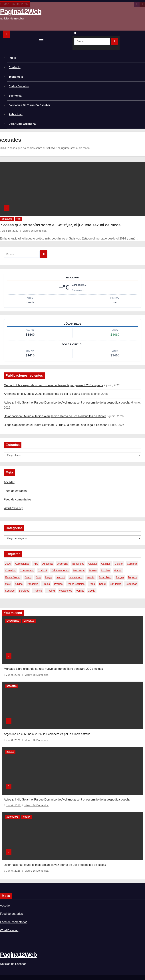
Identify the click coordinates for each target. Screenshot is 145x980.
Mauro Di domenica (33, 231)
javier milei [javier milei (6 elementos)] (105, 577)
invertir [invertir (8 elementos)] (91, 577)
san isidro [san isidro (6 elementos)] (116, 584)
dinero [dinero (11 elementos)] (93, 570)
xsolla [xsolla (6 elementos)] (92, 591)
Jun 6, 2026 (14, 798)
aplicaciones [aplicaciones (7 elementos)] (22, 564)
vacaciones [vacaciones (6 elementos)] (66, 591)
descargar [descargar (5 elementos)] (79, 570)
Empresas (29, 621)
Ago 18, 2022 (11, 231)
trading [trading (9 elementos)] (50, 591)
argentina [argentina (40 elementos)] (63, 564)
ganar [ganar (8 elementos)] (118, 570)
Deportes (12, 684)
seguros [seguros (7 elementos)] (10, 591)
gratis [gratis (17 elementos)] (28, 577)
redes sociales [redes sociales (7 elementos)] (76, 584)
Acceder (9, 482)
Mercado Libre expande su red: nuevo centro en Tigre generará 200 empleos (53, 385)
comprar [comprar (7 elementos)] (132, 564)
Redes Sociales (19, 86)
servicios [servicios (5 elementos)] (24, 591)
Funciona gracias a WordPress (16, 972)
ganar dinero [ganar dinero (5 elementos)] (13, 577)
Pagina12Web (21, 12)
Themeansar (60, 972)
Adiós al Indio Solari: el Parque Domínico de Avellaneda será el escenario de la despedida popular (67, 403)
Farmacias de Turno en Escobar (30, 105)
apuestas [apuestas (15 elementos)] (48, 564)
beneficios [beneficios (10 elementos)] (78, 564)
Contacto (15, 67)
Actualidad (13, 810)
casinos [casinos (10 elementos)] (106, 564)
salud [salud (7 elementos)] (102, 584)
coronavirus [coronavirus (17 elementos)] (27, 570)
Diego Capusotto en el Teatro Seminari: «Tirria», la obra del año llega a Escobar (55, 425)
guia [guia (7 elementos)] (38, 577)
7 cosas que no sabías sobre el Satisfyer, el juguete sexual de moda (60, 225)
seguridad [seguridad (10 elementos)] (131, 584)
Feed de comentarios (17, 499)
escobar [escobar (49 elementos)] (105, 570)
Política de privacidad (99, 977)
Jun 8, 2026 (14, 735)
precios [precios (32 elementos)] (58, 584)
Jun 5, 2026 (14, 861)
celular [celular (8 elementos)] (119, 564)
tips (19, 219)
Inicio (12, 58)
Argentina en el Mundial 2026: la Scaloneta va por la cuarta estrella (47, 394)
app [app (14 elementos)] (36, 564)
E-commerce (13, 621)
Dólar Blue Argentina (22, 124)
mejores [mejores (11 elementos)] (133, 577)
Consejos (7, 219)
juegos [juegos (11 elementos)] (120, 577)
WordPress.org (13, 508)
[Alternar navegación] (41, 41)
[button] (76, 33)
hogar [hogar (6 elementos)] (49, 577)
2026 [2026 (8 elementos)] (8, 564)
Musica (10, 747)
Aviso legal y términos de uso (128, 977)
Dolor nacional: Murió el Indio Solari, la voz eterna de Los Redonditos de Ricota (55, 416)
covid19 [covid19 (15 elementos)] (43, 570)
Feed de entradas (15, 491)
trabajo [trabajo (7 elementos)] (38, 591)
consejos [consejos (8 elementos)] (10, 570)
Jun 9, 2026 (14, 672)
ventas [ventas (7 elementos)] (80, 591)
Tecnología (16, 77)
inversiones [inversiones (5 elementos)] (76, 577)
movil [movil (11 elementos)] (8, 584)
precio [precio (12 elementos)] (46, 584)
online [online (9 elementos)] (19, 584)
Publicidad (16, 114)
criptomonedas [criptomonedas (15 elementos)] (60, 570)
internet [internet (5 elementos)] (61, 577)
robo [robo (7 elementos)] (92, 584)
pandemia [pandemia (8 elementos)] (33, 584)
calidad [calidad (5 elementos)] (93, 564)
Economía (15, 96)
